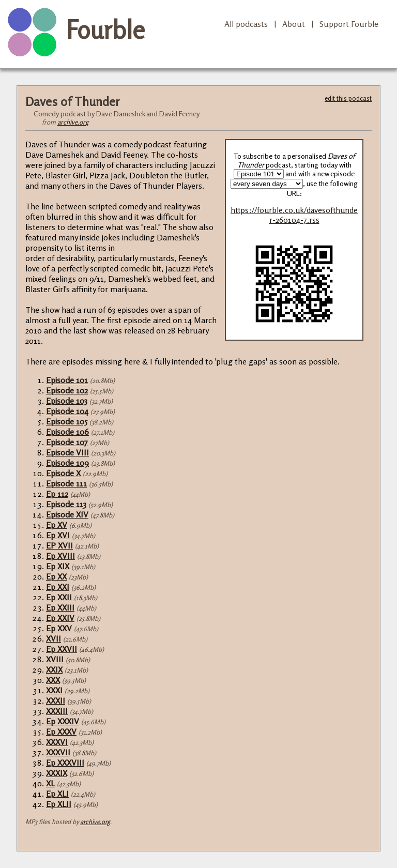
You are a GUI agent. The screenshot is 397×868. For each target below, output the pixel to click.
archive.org (73, 122)
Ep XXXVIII (65, 763)
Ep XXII (59, 597)
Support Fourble (349, 24)
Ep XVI (58, 535)
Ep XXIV (60, 618)
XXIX (54, 669)
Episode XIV (67, 514)
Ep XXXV (61, 732)
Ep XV (57, 525)
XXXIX (57, 773)
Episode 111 (66, 483)
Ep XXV (59, 628)
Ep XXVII (62, 649)
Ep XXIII (60, 607)
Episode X (63, 473)
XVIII (55, 659)
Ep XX (56, 576)
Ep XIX (58, 566)
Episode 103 (67, 401)
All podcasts (246, 24)
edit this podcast (348, 98)
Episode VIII (67, 452)
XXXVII (58, 752)
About (294, 24)
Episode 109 (67, 463)
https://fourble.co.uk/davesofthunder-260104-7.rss (294, 215)
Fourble (105, 29)
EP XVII (59, 545)
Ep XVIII (60, 556)
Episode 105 (67, 421)
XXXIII (57, 711)
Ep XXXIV (63, 721)
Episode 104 (67, 411)
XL (50, 783)
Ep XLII (59, 804)
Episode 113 (66, 504)
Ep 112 (57, 494)
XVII (54, 638)
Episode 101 (67, 380)
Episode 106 (67, 432)
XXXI (54, 690)
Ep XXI (58, 587)
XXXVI (57, 742)
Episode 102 (67, 390)
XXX (53, 680)
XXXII (56, 701)
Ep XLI (57, 794)
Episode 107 (67, 442)
